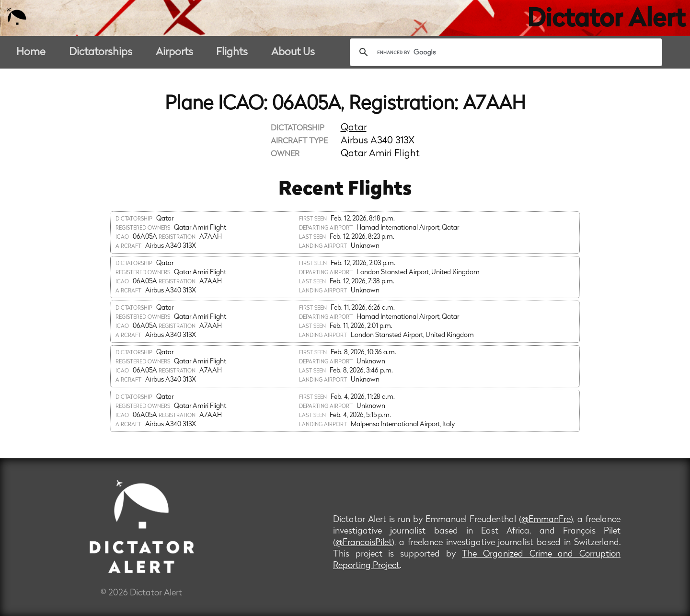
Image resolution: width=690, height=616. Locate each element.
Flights (232, 52)
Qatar (354, 128)
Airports (174, 52)
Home (31, 52)
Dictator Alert (606, 20)
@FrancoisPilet (364, 543)
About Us (293, 52)
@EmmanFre (546, 520)
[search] (505, 52)
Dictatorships (101, 52)
